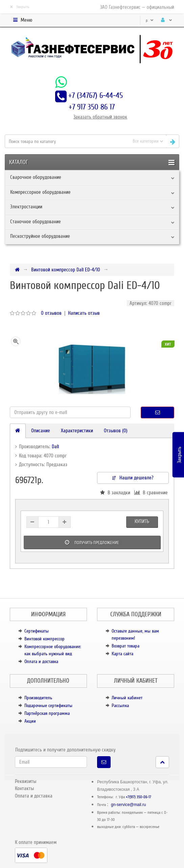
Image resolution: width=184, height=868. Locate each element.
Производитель (38, 698)
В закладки (115, 493)
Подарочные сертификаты (48, 706)
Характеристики (77, 431)
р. (150, 20)
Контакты (24, 788)
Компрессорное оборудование (40, 192)
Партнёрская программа (47, 713)
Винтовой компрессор (44, 639)
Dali (55, 447)
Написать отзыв (84, 313)
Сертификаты (37, 631)
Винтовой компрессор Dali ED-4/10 (66, 270)
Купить (142, 521)
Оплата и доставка (41, 662)
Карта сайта (122, 654)
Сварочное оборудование (36, 177)
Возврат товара (125, 646)
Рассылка (120, 706)
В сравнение (151, 493)
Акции (30, 721)
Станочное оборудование (36, 222)
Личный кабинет (127, 698)
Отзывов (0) (116, 431)
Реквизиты (26, 781)
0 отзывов (51, 313)
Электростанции (26, 207)
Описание (41, 431)
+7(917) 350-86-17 (139, 797)
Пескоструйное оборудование (40, 236)
